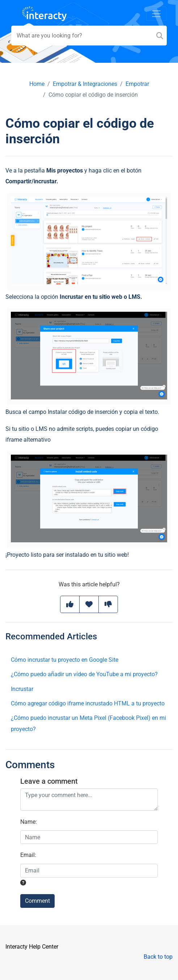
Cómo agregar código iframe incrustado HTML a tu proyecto (88, 703)
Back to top (158, 957)
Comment (37, 901)
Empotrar (137, 84)
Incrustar (22, 689)
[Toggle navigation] (156, 14)
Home (37, 84)
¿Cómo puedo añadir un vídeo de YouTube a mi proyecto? (84, 674)
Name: (29, 822)
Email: (28, 855)
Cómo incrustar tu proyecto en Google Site (65, 660)
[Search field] (89, 36)
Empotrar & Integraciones (85, 84)
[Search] (160, 36)
